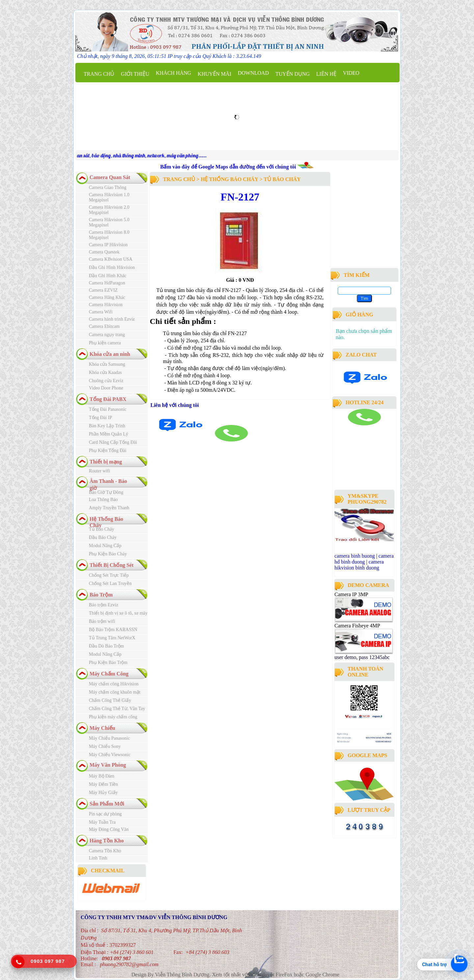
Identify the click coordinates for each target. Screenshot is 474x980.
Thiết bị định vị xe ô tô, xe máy (118, 613)
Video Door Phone (106, 388)
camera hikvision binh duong (359, 565)
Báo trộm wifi (102, 621)
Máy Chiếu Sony (105, 746)
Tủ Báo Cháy (102, 529)
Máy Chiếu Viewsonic (110, 755)
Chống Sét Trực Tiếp (109, 575)
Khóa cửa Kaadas (105, 372)
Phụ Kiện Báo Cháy (108, 554)
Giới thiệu (135, 74)
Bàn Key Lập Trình (107, 426)
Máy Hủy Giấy (103, 793)
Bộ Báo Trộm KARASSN (113, 630)
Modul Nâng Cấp (105, 546)
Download (253, 73)
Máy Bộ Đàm (102, 776)
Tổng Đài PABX (108, 399)
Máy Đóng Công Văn (109, 829)
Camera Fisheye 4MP (357, 626)
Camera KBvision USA (111, 259)
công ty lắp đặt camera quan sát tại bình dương (362, 470)
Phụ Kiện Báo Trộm (108, 662)
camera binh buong (355, 556)
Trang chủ (99, 74)
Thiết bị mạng (106, 462)
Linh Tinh (98, 858)
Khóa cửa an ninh (110, 354)
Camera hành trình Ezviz (112, 319)
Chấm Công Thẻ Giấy (110, 700)
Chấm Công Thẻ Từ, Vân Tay (117, 709)
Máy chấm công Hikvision (114, 684)
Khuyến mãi (215, 74)
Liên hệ (326, 74)
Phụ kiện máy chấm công (113, 717)
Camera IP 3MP (351, 594)
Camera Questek (104, 252)
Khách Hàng (173, 73)
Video (351, 73)
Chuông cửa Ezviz (106, 381)
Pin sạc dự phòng (105, 814)
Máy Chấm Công (109, 674)
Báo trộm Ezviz (104, 605)
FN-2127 (240, 197)
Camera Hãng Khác (107, 297)
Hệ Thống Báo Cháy (229, 179)
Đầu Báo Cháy (103, 537)
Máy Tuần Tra (102, 822)
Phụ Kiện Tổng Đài (108, 450)
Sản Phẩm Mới (107, 804)
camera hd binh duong (364, 559)
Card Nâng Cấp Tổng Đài (113, 442)
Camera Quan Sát (110, 177)
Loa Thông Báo (103, 500)
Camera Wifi (101, 312)
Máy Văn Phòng (108, 765)
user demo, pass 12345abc (362, 657)
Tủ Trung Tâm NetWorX (112, 638)
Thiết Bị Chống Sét (112, 565)
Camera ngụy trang (107, 335)
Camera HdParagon (107, 283)
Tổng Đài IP (100, 418)
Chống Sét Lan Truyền (110, 583)
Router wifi (99, 471)
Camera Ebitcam (104, 326)
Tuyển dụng (293, 74)
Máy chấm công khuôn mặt (115, 692)
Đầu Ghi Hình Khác (108, 276)
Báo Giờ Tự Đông (106, 492)
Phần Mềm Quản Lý (108, 434)
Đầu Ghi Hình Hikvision (112, 267)
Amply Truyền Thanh (109, 508)
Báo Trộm (101, 595)
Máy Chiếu (102, 728)
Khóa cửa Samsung (107, 364)
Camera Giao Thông (108, 187)
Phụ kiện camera (105, 343)
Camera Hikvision (106, 305)
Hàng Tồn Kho (107, 841)
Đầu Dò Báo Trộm (106, 646)
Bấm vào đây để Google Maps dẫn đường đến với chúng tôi (229, 167)
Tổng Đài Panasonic (108, 409)
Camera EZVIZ (103, 290)
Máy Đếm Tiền (103, 784)
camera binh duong (353, 428)
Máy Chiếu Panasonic (109, 738)
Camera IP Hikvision (108, 245)
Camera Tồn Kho (105, 851)
